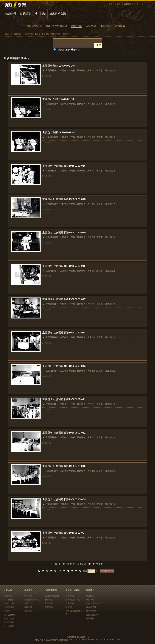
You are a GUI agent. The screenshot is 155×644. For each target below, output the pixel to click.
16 (47, 571)
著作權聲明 (91, 607)
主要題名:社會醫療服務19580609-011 (64, 433)
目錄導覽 (26, 14)
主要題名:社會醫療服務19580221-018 (64, 199)
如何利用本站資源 (94, 603)
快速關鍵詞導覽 (31, 600)
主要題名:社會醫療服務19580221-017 (64, 299)
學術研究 (49, 603)
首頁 (111, 4)
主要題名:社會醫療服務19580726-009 (64, 499)
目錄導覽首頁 (34, 26)
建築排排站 (9, 603)
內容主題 (76, 26)
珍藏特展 (11, 14)
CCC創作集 (9, 600)
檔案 (38, 34)
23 (76, 571)
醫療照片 (67, 34)
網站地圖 (90, 619)
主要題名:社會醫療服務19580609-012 (64, 399)
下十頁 (99, 564)
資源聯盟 (120, 26)
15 (43, 571)
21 (68, 571)
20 (64, 571)
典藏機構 (91, 26)
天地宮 (7, 611)
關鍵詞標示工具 (73, 600)
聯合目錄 (28, 596)
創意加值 (49, 607)
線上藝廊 (70, 603)
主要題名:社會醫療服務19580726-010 (64, 466)
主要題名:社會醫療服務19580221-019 (64, 232)
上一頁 (62, 564)
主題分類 (28, 603)
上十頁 (54, 564)
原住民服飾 (9, 626)
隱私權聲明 (91, 611)
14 (39, 571)
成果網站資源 (58, 14)
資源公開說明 (92, 615)
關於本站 (90, 600)
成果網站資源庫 (52, 596)
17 (51, 571)
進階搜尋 (106, 26)
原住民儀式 (9, 622)
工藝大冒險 (9, 619)
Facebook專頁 (129, 4)
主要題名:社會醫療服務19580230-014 (64, 332)
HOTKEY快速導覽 (57, 26)
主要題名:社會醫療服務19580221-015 (64, 266)
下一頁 (92, 564)
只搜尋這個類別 (63, 50)
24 (80, 571)
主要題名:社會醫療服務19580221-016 (64, 166)
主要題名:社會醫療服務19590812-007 (64, 533)
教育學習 (49, 600)
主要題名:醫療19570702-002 (59, 99)
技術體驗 (40, 14)
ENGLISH (142, 4)
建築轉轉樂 (9, 607)
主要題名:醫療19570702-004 (59, 66)
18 (55, 571)
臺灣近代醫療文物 (52, 34)
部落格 (118, 4)
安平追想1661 (10, 615)
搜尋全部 (77, 50)
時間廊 (69, 607)
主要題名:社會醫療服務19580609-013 (64, 366)
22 (72, 571)
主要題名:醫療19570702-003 (59, 132)
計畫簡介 (90, 596)
